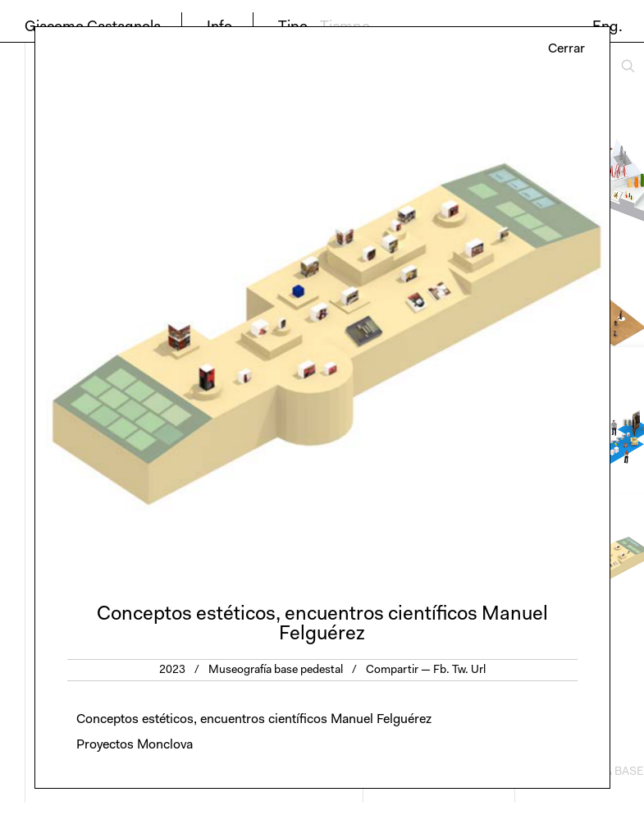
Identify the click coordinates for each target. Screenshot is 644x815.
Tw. (460, 671)
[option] (322, 324)
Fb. (441, 671)
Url (478, 671)
